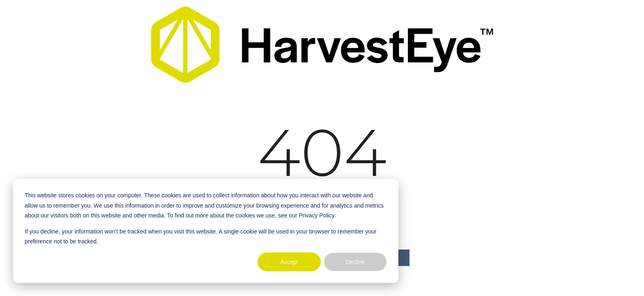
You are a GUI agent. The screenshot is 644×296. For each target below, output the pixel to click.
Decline (355, 262)
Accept (289, 262)
